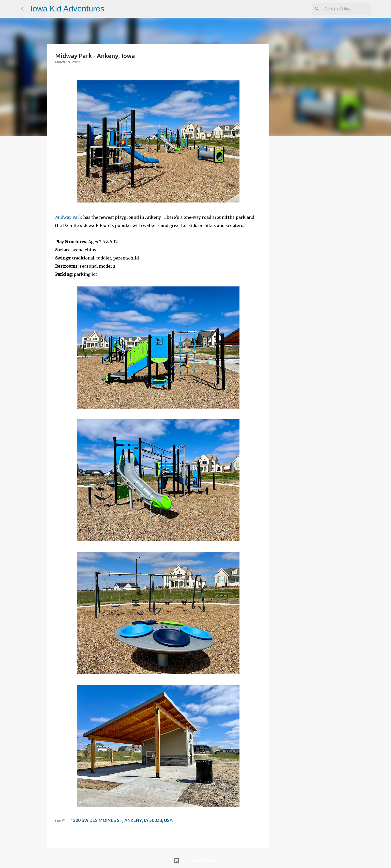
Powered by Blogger (195, 861)
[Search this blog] (344, 9)
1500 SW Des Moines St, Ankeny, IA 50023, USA (122, 820)
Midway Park (69, 217)
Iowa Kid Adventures (67, 9)
